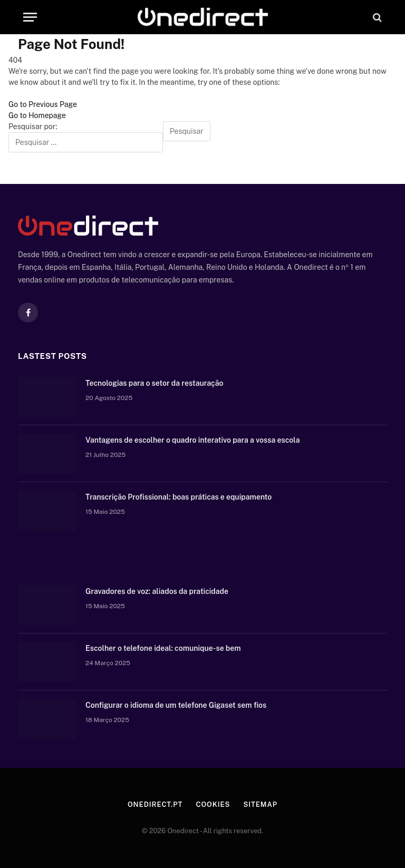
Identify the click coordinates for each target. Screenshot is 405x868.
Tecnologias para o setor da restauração (154, 383)
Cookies (213, 804)
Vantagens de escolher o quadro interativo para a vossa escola (193, 440)
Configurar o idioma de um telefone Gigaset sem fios (176, 705)
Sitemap (260, 804)
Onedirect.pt (155, 804)
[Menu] (30, 17)
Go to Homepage (37, 115)
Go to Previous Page (43, 104)
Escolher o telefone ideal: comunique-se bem (163, 648)
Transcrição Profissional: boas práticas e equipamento (179, 497)
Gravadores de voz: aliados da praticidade (157, 591)
